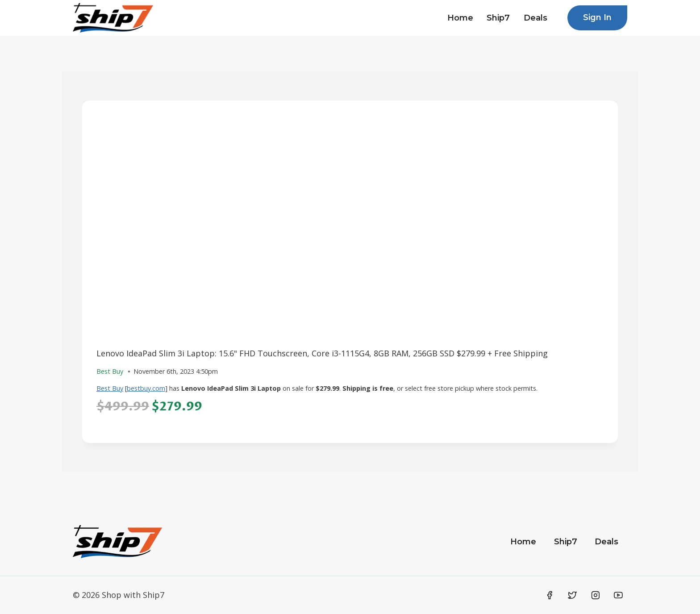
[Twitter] (572, 595)
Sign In (597, 17)
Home (460, 18)
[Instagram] (596, 595)
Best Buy (110, 388)
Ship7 (498, 18)
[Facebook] (550, 595)
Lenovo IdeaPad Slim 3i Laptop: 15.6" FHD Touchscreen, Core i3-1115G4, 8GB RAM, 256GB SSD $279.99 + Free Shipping (322, 353)
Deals (535, 18)
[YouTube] (618, 595)
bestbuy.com (146, 388)
